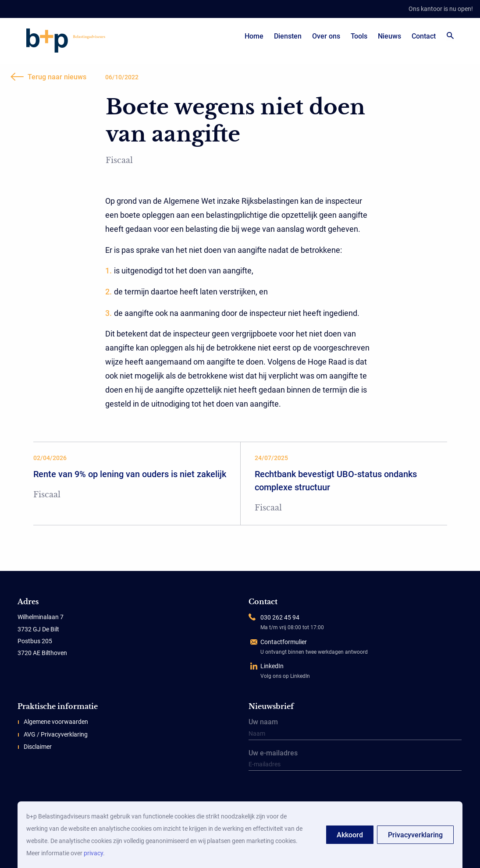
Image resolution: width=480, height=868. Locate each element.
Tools (359, 36)
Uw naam (355, 730)
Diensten (288, 36)
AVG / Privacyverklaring (56, 734)
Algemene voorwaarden (56, 722)
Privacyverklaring (415, 835)
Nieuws (389, 36)
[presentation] (303, 793)
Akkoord (350, 835)
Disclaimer (38, 747)
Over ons (326, 36)
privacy (93, 853)
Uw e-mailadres (355, 761)
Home (254, 36)
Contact (424, 36)
